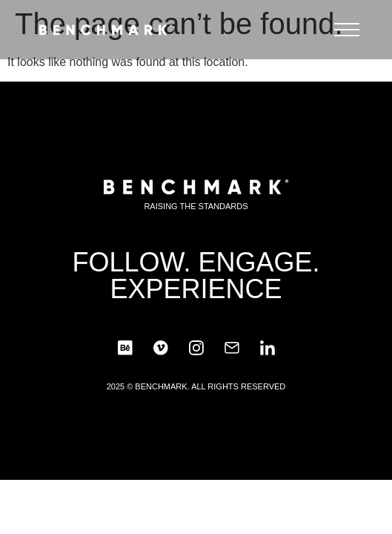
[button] (347, 33)
